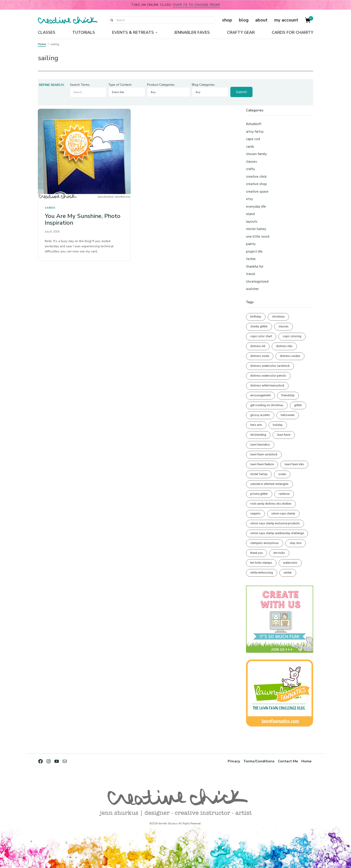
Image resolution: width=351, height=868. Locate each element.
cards (50, 208)
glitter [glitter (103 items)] (298, 405)
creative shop (256, 184)
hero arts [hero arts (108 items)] (256, 425)
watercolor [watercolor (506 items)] (290, 563)
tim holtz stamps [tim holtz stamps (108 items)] (261, 563)
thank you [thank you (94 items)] (257, 553)
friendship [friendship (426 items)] (288, 395)
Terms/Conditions (259, 761)
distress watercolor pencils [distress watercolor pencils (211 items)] (268, 376)
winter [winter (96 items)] (288, 573)
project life (254, 252)
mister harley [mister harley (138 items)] (259, 474)
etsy (249, 199)
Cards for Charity (292, 32)
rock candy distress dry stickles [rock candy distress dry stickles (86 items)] (271, 504)
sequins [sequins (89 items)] (255, 514)
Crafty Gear (241, 32)
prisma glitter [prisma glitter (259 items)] (259, 494)
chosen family (256, 154)
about (261, 20)
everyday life (256, 207)
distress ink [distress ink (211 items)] (258, 346)
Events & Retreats (133, 32)
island (250, 214)
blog (244, 20)
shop (227, 20)
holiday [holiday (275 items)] (278, 425)
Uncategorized (257, 282)
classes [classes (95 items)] (284, 326)
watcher (252, 289)
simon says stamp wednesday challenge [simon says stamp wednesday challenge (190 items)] (277, 533)
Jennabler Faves (192, 32)
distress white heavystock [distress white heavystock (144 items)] (267, 386)
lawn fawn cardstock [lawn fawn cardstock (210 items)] (264, 454)
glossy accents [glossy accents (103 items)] (260, 415)
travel (251, 274)
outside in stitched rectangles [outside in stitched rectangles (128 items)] (269, 484)
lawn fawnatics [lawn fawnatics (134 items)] (260, 445)
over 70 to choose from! (196, 5)
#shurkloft (254, 124)
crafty (250, 169)
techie (251, 259)
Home (42, 44)
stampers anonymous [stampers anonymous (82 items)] (265, 543)
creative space (257, 192)
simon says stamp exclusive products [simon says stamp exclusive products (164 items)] (275, 523)
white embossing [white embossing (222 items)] (262, 573)
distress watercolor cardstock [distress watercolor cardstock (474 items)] (270, 366)
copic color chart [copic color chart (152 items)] (261, 336)
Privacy (234, 761)
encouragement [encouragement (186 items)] (260, 395)
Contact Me (288, 761)
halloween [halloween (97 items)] (288, 415)
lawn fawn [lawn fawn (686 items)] (284, 435)
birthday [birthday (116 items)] (256, 317)
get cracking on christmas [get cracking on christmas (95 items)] (267, 405)
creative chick (256, 177)
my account (286, 20)
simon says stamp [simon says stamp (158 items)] (283, 514)
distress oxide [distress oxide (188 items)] (260, 356)
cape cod (253, 139)
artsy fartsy (255, 132)
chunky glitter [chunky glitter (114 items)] (259, 326)
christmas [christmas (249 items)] (278, 317)
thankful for (255, 267)
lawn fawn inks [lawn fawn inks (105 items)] (294, 464)
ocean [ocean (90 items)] (282, 474)
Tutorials (84, 32)
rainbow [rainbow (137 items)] (284, 494)
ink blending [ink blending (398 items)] (258, 435)
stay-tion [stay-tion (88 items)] (296, 543)
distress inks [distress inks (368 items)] (284, 346)
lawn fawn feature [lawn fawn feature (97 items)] (262, 464)
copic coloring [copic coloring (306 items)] (292, 336)
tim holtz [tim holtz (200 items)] (279, 553)
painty (251, 244)
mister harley (256, 229)
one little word (258, 237)
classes (251, 162)
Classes (47, 32)
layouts (252, 222)
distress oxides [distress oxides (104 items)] (290, 356)
